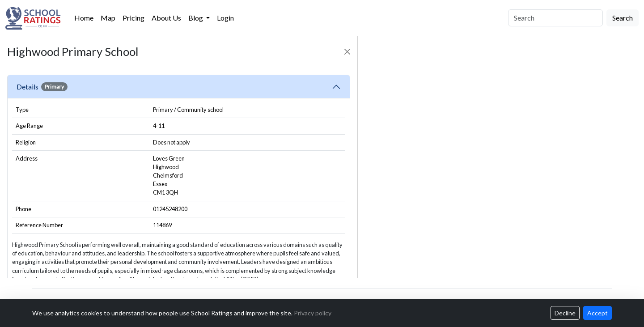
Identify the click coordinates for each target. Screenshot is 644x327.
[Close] (347, 52)
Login (225, 18)
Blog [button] (196, 18)
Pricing (133, 18)
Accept (597, 313)
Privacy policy (313, 313)
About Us (166, 18)
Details (42, 87)
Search (623, 18)
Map (108, 18)
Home (84, 18)
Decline (565, 313)
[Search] (555, 18)
